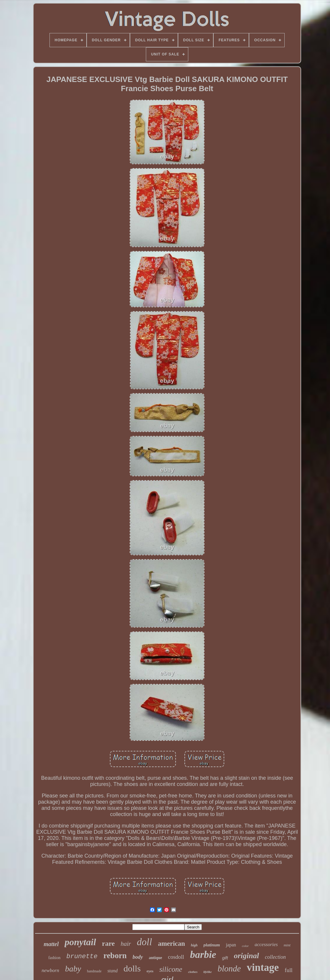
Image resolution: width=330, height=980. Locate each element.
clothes (193, 972)
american (171, 944)
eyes (150, 971)
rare (108, 943)
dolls (132, 968)
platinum (212, 945)
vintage (263, 967)
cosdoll (176, 957)
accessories (266, 944)
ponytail (80, 942)
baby (73, 969)
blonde (229, 968)
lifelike (207, 972)
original (246, 956)
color (245, 946)
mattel (51, 944)
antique (155, 958)
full (288, 970)
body (138, 957)
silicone (171, 969)
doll (145, 942)
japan (231, 945)
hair (126, 944)
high (194, 945)
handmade (94, 971)
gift (225, 958)
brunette (82, 957)
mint (287, 945)
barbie (203, 954)
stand (113, 971)
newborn (50, 970)
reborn (115, 956)
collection (275, 957)
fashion (54, 958)
